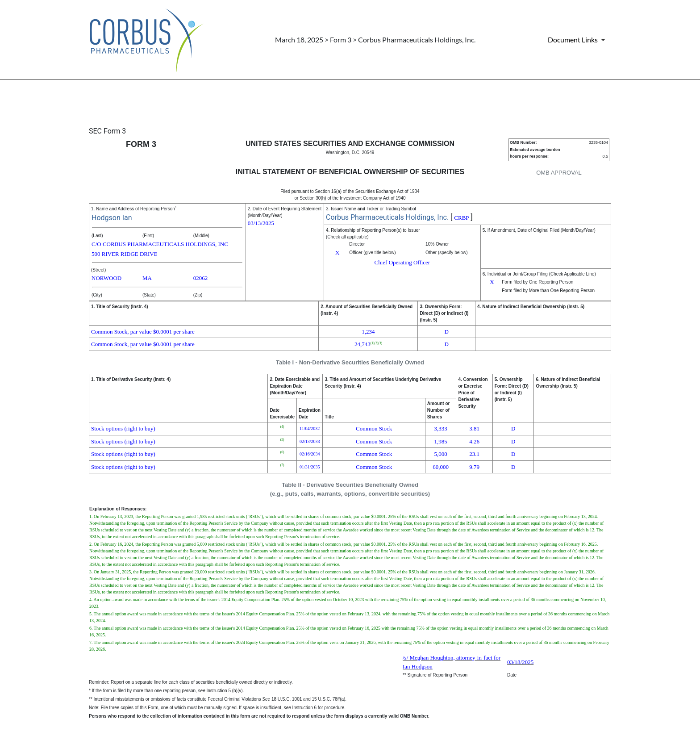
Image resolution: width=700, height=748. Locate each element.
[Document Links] (578, 40)
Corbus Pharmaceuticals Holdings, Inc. (387, 217)
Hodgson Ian (112, 218)
